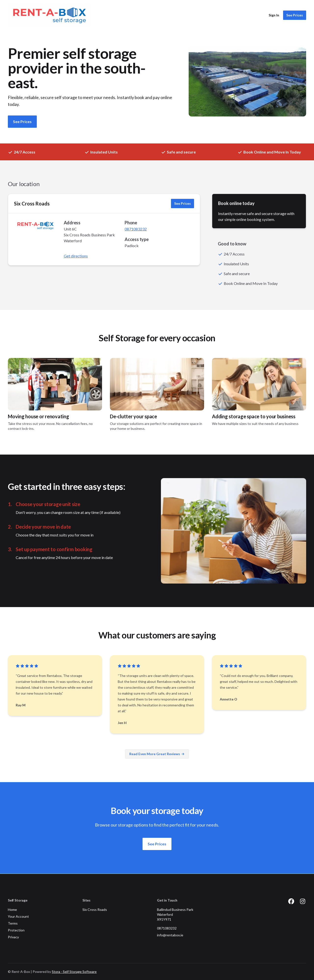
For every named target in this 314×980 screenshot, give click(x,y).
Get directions (76, 256)
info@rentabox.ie (170, 935)
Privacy (13, 937)
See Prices (295, 15)
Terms (13, 923)
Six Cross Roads (32, 204)
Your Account (18, 916)
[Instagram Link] (302, 901)
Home (12, 910)
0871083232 (136, 229)
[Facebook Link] (291, 901)
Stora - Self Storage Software (74, 972)
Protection (16, 930)
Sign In (274, 15)
